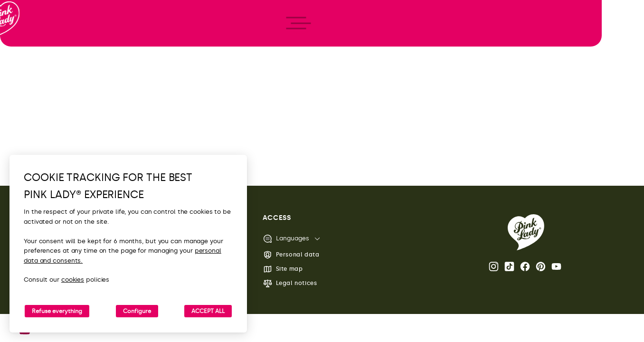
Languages (286, 239)
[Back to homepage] (25, 47)
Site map (283, 269)
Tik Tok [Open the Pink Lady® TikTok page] (509, 266)
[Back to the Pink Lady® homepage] (526, 232)
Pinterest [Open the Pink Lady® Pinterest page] (541, 266)
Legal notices (290, 283)
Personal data (291, 255)
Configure (137, 311)
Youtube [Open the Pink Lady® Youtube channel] (556, 266)
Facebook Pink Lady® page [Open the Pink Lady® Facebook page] (525, 266)
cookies (73, 280)
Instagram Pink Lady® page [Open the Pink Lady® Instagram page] (494, 266)
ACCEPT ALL (208, 311)
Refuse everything (57, 311)
